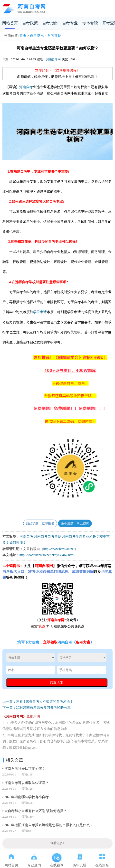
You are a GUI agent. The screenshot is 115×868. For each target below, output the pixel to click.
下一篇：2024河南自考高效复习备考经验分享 (37, 708)
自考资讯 (37, 36)
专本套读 (90, 23)
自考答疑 (54, 36)
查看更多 (57, 843)
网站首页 (10, 23)
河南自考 (26, 87)
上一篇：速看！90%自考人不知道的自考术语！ (38, 702)
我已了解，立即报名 (40, 523)
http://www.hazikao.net (59, 549)
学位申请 (40, 312)
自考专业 (70, 23)
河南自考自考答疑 (48, 537)
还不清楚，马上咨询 (75, 523)
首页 (23, 36)
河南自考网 (53, 59)
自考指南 (50, 23)
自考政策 (30, 23)
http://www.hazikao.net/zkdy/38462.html (47, 555)
